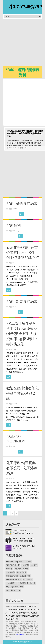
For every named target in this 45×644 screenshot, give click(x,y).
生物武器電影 (11, 583)
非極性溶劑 (10, 573)
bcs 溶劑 (34, 565)
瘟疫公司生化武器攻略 (15, 587)
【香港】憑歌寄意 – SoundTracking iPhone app (23, 532)
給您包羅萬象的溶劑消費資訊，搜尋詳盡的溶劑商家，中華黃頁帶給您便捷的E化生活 (24, 134)
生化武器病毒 (25, 576)
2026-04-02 (12, 148)
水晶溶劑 (18, 569)
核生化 (33, 583)
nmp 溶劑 (18, 562)
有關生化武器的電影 (14, 580)
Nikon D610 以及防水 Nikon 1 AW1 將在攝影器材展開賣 (24, 540)
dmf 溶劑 (28, 562)
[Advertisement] (22, 43)
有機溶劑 (10, 562)
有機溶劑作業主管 (13, 565)
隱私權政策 (28, 642)
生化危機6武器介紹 (13, 591)
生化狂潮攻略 (23, 583)
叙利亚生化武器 (12, 576)
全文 (21, 215)
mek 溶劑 (25, 565)
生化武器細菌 (22, 573)
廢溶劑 (25, 569)
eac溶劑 (9, 569)
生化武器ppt (28, 580)
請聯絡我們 (20, 635)
